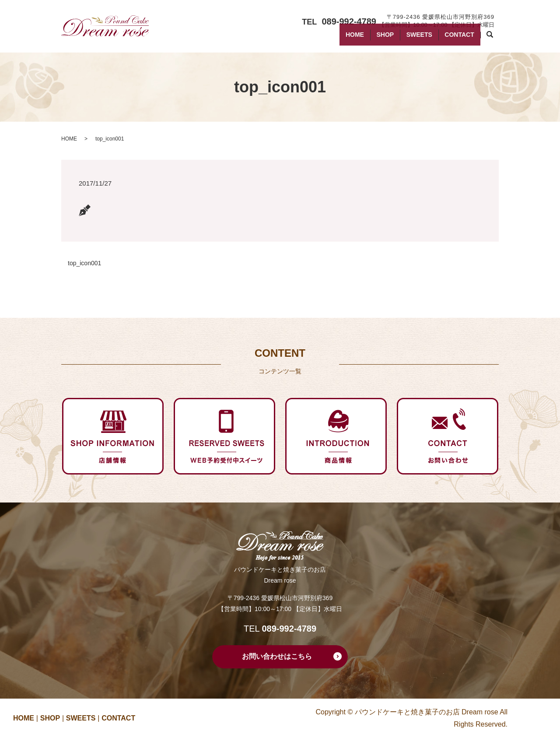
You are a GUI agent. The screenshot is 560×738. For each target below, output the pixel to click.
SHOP (371, 39)
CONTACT (457, 39)
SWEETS (410, 39)
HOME (334, 39)
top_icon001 (84, 263)
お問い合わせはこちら (277, 656)
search (494, 39)
